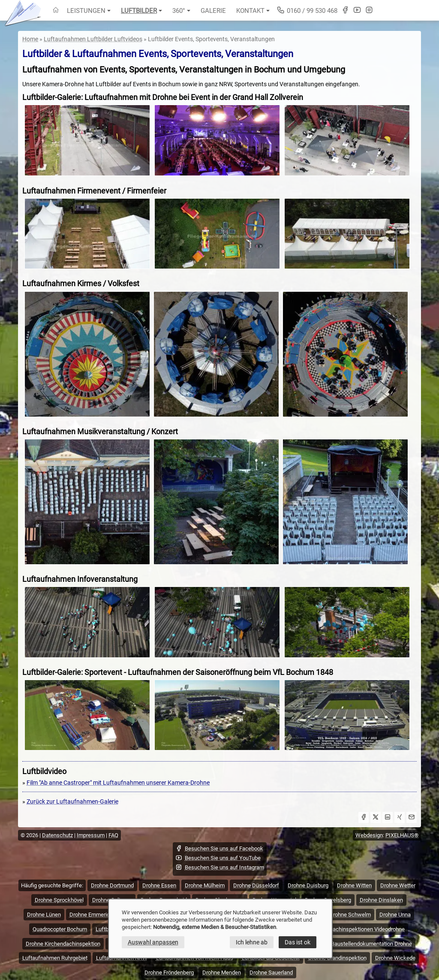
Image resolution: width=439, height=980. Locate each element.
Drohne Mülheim (205, 885)
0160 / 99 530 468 (307, 10)
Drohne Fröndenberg (169, 972)
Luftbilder (141, 11)
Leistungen (89, 11)
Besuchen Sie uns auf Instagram (220, 867)
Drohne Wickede (395, 958)
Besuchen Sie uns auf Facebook (219, 848)
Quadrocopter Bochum (60, 929)
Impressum (91, 835)
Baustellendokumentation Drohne (371, 944)
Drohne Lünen (44, 915)
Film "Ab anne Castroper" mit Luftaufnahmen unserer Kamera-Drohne (118, 783)
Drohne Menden (222, 972)
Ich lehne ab (252, 942)
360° (181, 11)
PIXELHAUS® (402, 835)
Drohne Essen (159, 885)
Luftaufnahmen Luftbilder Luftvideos (93, 39)
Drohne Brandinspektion (337, 958)
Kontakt (253, 11)
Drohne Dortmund (112, 885)
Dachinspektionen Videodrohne (367, 929)
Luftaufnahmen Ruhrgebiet (55, 958)
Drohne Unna (395, 915)
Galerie (213, 11)
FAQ (113, 835)
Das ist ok (298, 942)
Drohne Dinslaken (381, 900)
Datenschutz (57, 835)
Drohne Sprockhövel (59, 900)
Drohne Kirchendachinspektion (63, 944)
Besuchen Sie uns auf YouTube (218, 858)
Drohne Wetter (398, 885)
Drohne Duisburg (308, 885)
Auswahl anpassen (153, 942)
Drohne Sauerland (271, 972)
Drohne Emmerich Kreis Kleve (105, 915)
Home (30, 39)
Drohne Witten (354, 885)
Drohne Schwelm (350, 915)
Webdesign (369, 835)
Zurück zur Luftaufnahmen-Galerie (72, 802)
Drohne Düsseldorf (256, 885)
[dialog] (220, 929)
